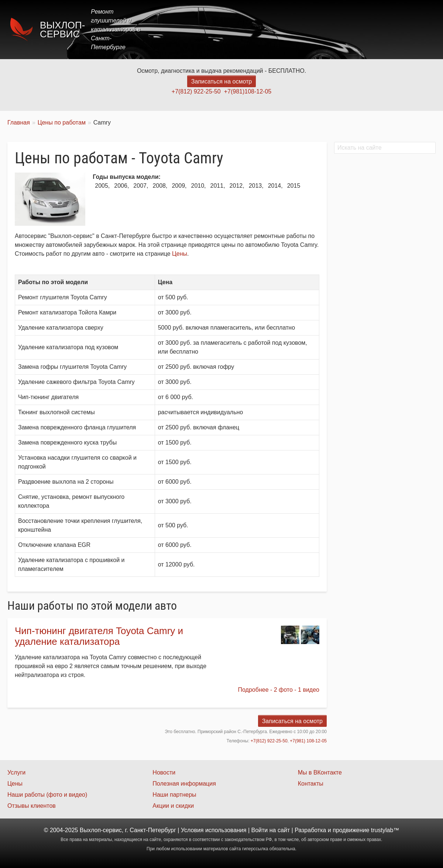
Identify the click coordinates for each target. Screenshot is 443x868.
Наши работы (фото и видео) (47, 795)
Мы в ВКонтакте (320, 772)
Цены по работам (62, 122)
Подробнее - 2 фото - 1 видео (279, 690)
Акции (329, 29)
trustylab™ (385, 830)
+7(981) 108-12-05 (308, 741)
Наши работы (370, 29)
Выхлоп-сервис (62, 30)
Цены (301, 29)
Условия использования (214, 830)
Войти (260, 830)
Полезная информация (184, 784)
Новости (164, 772)
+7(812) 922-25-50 (196, 91)
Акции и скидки (173, 806)
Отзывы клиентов (32, 806)
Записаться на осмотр (221, 81)
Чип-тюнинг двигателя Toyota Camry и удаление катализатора (99, 636)
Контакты (416, 29)
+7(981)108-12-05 (248, 91)
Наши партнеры (174, 795)
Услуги (271, 29)
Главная (237, 29)
